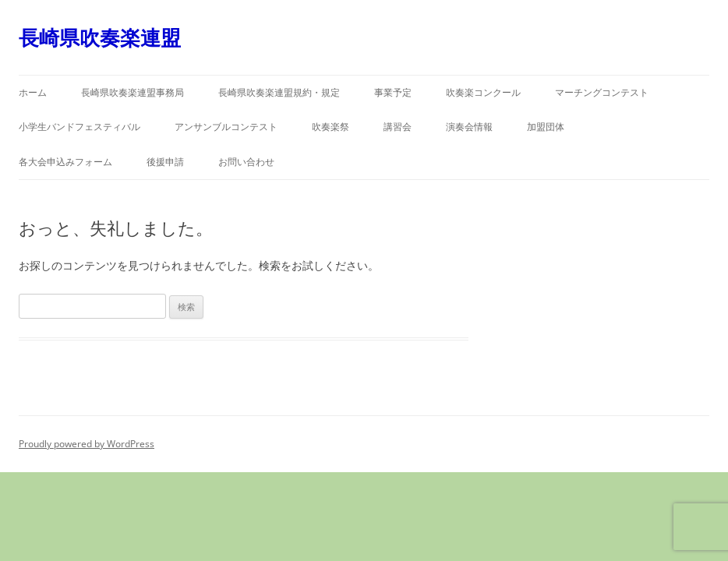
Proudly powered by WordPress (87, 444)
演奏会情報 (469, 127)
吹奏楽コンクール (483, 92)
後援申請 (165, 162)
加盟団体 (546, 127)
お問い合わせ (246, 162)
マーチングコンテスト (602, 92)
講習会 (398, 127)
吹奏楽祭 (330, 127)
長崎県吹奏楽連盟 (100, 37)
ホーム (33, 92)
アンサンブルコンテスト (226, 127)
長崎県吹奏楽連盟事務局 (133, 92)
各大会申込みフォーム (65, 162)
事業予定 (393, 92)
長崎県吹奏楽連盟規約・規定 (279, 92)
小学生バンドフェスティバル (80, 127)
